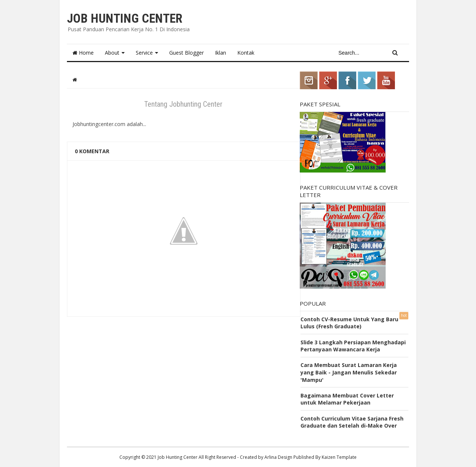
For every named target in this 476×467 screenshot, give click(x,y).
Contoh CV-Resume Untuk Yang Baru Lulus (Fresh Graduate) (349, 323)
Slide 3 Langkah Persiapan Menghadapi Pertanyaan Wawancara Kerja (353, 346)
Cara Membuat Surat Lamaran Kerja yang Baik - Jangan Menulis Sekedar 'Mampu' (349, 372)
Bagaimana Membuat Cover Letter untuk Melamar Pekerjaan (347, 399)
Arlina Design (278, 457)
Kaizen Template (339, 457)
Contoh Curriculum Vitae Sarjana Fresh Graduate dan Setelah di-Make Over (352, 422)
